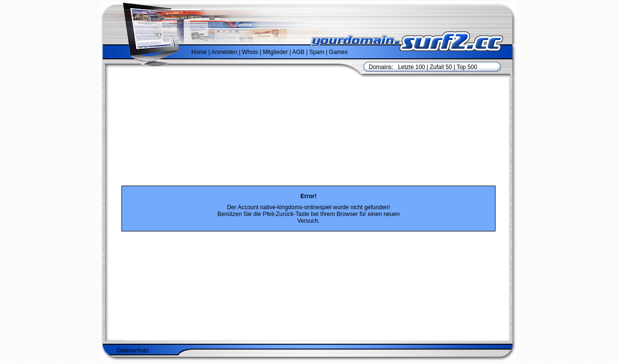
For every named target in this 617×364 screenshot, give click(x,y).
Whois (250, 52)
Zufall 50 (441, 67)
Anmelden (224, 52)
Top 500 (467, 67)
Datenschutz (133, 334)
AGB (298, 52)
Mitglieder (275, 52)
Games (339, 52)
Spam (316, 52)
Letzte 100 (412, 67)
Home (199, 52)
